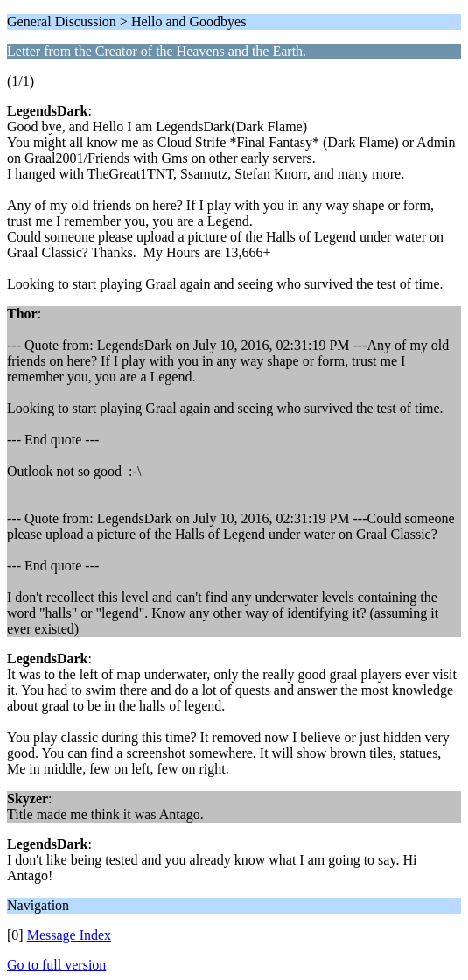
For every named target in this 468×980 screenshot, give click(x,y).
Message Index (69, 935)
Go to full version (56, 965)
